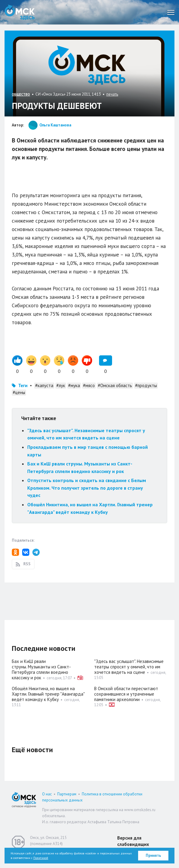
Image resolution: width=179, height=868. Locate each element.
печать (112, 94)
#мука (74, 385)
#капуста (44, 385)
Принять (153, 855)
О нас (47, 794)
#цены (19, 392)
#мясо (89, 385)
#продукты (146, 385)
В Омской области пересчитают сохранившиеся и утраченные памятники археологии (126, 694)
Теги (23, 385)
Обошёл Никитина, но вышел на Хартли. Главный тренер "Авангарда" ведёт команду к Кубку (48, 694)
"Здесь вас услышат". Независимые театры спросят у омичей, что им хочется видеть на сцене (129, 667)
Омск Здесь (20, 12)
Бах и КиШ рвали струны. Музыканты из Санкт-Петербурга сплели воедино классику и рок (41, 669)
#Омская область (115, 385)
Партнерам (67, 794)
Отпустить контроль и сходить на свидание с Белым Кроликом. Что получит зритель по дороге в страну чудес (87, 488)
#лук (61, 385)
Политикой (41, 858)
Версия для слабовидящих (133, 841)
